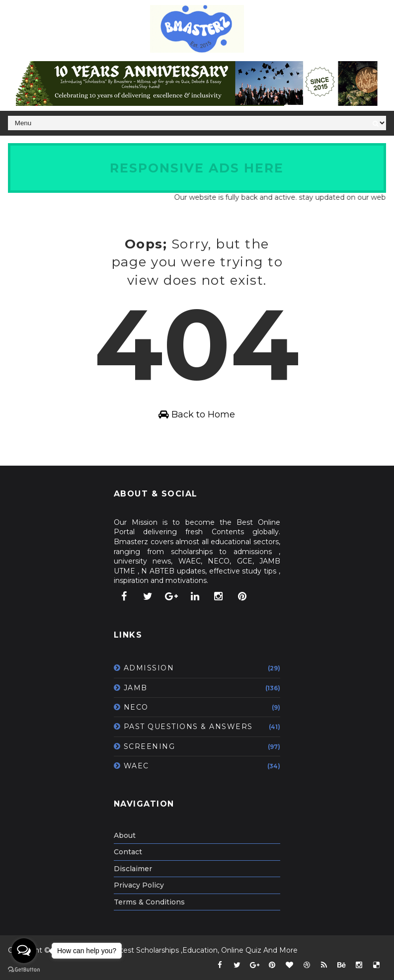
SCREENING (150, 746)
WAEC (136, 766)
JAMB (136, 688)
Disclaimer (133, 869)
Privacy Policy (139, 885)
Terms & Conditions (149, 902)
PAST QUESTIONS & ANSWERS (188, 727)
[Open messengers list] (24, 951)
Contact (128, 852)
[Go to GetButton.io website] (24, 970)
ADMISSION (149, 668)
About (125, 835)
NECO (136, 707)
